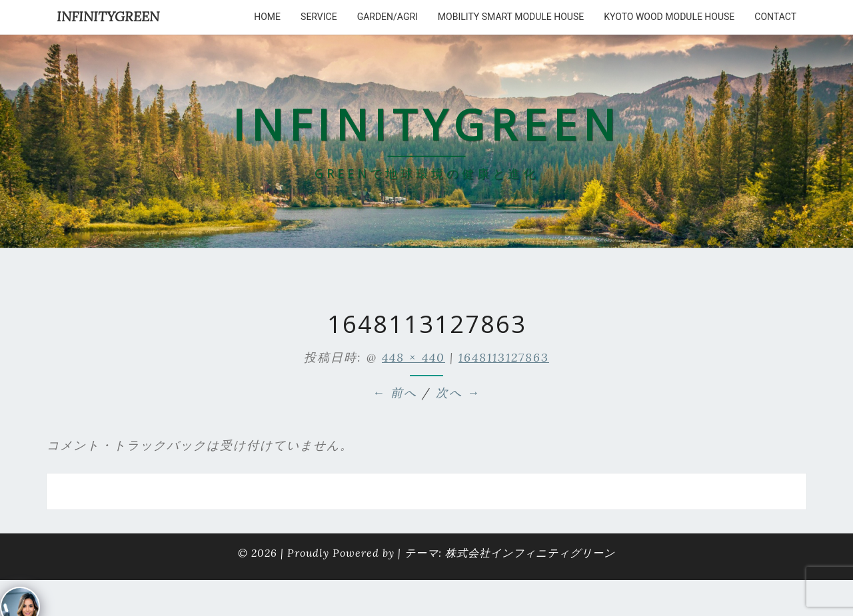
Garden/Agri (388, 17)
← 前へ (395, 393)
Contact (775, 17)
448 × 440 (414, 357)
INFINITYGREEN (108, 16)
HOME (267, 17)
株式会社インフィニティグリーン (530, 553)
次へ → (458, 393)
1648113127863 (504, 357)
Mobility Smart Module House (511, 17)
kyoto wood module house (669, 17)
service (319, 17)
